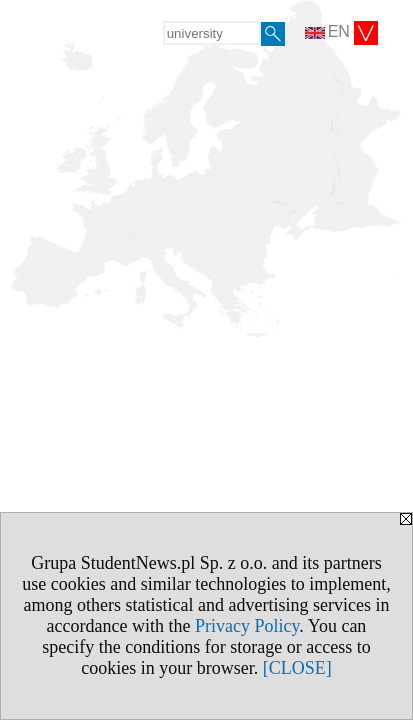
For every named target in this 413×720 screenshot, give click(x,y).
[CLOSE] (297, 668)
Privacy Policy (247, 626)
